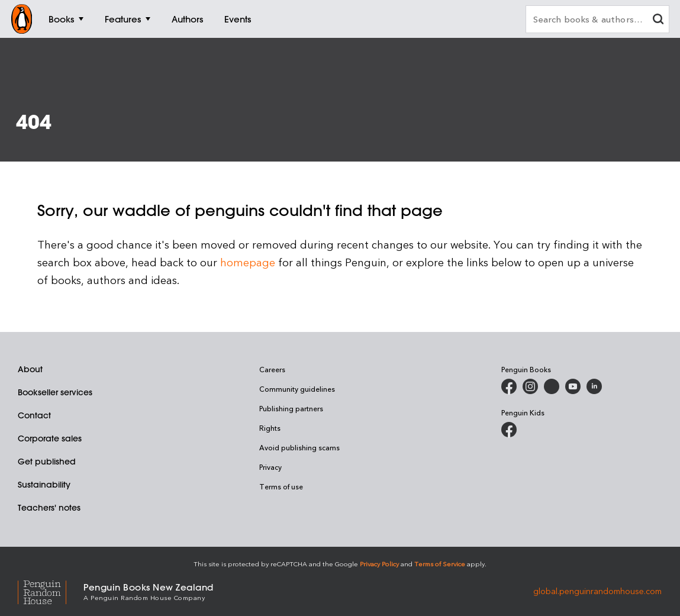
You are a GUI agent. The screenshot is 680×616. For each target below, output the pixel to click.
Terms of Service (440, 564)
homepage (248, 262)
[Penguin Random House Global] (51, 591)
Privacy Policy (379, 564)
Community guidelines (297, 389)
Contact (34, 415)
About (30, 369)
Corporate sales (50, 438)
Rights (270, 428)
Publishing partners (291, 408)
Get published (47, 462)
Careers (272, 369)
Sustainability (44, 485)
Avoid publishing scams (299, 447)
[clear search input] (658, 20)
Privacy (270, 467)
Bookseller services (55, 392)
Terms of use (281, 486)
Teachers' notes (49, 508)
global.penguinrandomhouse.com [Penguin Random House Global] (597, 591)
